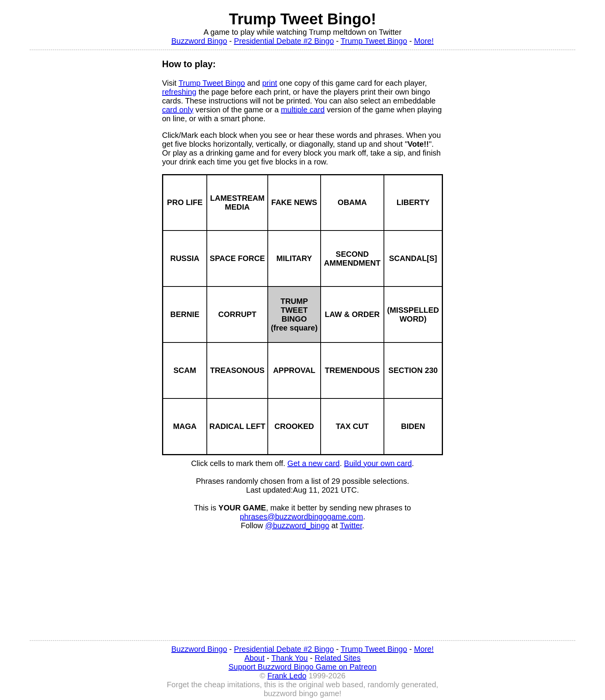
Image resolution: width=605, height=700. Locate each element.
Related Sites (338, 658)
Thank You (290, 658)
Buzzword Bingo (199, 41)
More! (424, 41)
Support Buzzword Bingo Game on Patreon (302, 667)
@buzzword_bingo (297, 525)
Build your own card (378, 463)
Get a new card (314, 463)
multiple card (303, 110)
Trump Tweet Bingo (374, 41)
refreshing (179, 92)
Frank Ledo (287, 676)
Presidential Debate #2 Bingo (284, 41)
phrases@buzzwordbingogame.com (302, 517)
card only (178, 110)
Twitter (351, 525)
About (255, 658)
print (270, 83)
